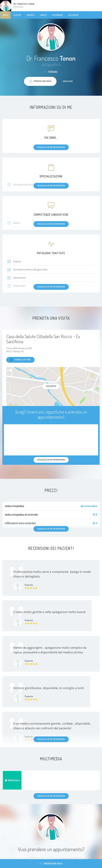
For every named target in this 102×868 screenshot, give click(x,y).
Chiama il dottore (20, 360)
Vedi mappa (51, 386)
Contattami (68, 81)
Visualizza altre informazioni (51, 739)
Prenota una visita (51, 864)
